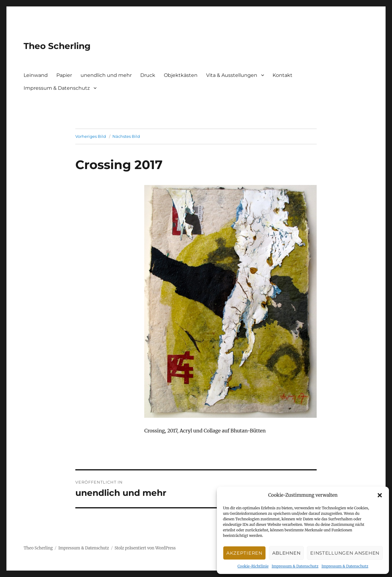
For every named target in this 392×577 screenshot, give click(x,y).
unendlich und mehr (106, 75)
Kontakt (283, 75)
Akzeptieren (244, 553)
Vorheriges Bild (91, 136)
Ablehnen (286, 553)
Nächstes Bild (126, 136)
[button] (380, 495)
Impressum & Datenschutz (295, 566)
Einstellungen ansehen (345, 553)
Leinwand (36, 75)
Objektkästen (181, 75)
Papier (64, 75)
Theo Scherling (57, 46)
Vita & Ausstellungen (232, 75)
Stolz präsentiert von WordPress (145, 548)
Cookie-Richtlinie (253, 566)
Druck (148, 75)
